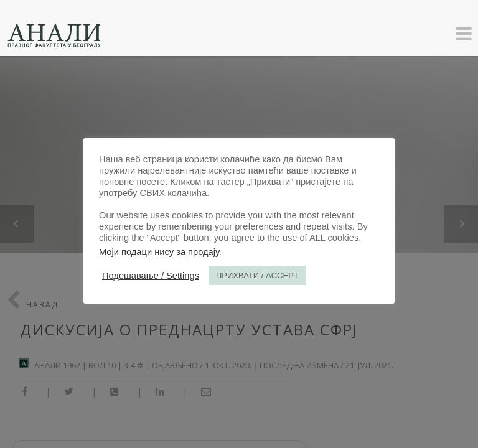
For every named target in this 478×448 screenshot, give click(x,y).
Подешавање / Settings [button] (151, 276)
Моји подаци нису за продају (159, 252)
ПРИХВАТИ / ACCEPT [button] (257, 275)
